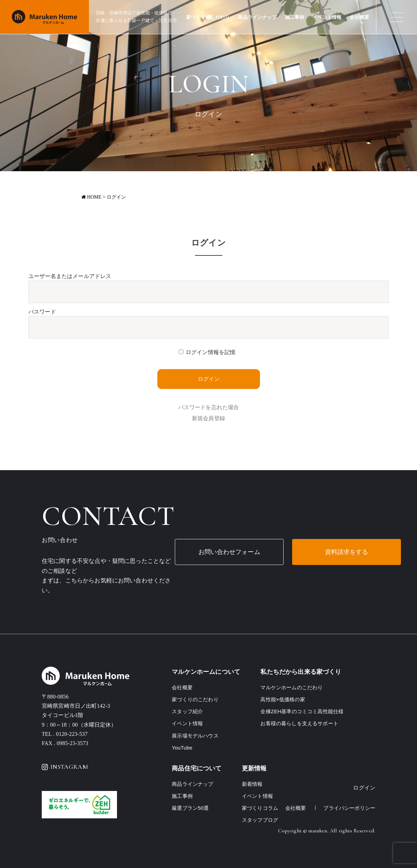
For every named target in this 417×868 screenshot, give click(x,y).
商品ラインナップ (257, 17)
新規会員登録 (208, 418)
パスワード (42, 312)
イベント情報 (327, 17)
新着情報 (252, 784)
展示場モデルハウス (195, 736)
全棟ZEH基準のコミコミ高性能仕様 (302, 711)
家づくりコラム (260, 808)
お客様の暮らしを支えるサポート (299, 723)
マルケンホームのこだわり (291, 687)
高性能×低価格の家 (283, 699)
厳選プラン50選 (190, 808)
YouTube (182, 748)
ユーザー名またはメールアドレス (70, 276)
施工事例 (295, 17)
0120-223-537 (72, 734)
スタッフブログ (260, 820)
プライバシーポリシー (349, 808)
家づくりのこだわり (208, 17)
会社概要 (359, 17)
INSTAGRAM (65, 767)
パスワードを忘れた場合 (209, 407)
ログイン (364, 788)
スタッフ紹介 (187, 711)
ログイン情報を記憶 (211, 352)
